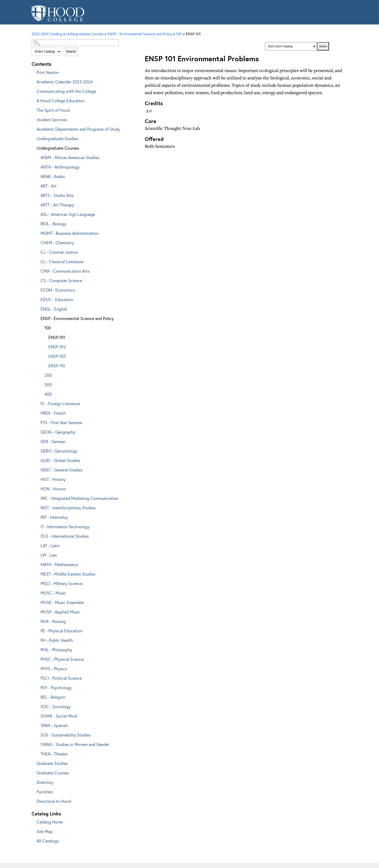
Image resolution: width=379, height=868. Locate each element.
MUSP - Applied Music (60, 612)
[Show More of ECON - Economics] (37, 289)
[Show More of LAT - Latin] (37, 545)
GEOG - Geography (58, 432)
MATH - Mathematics (59, 564)
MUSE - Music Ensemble (62, 602)
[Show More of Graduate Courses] (33, 772)
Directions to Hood (54, 801)
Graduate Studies (52, 763)
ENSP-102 (57, 347)
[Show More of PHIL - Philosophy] (37, 649)
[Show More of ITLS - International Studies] (37, 535)
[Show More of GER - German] (37, 441)
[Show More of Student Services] (33, 119)
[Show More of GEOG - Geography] (37, 431)
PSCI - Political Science (61, 678)
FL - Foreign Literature (60, 403)
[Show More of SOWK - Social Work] (37, 715)
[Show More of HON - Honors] (37, 488)
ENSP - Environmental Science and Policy (140, 34)
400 (48, 394)
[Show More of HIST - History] (37, 478)
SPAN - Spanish (54, 725)
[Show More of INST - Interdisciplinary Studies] (37, 507)
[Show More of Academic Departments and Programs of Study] (33, 128)
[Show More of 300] (41, 384)
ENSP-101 (57, 337)
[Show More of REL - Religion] (37, 696)
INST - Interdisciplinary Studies (68, 508)
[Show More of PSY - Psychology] (37, 687)
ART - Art (49, 186)
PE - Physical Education (61, 631)
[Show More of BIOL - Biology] (37, 223)
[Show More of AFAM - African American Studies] (37, 157)
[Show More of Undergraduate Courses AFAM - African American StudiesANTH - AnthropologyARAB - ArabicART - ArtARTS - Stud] (33, 147)
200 (48, 375)
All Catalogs (48, 841)
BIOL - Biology (53, 224)
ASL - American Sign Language (68, 214)
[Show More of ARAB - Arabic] (37, 176)
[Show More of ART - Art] (37, 185)
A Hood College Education (61, 101)
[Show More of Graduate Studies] (33, 762)
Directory (45, 782)
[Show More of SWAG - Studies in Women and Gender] (37, 743)
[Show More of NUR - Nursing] (37, 620)
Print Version (48, 72)
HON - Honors (53, 489)
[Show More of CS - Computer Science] (37, 280)
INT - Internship (54, 517)
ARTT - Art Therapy (57, 205)
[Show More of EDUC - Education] (37, 299)
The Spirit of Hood (53, 110)
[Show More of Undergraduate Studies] (33, 138)
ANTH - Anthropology (60, 167)
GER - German (53, 441)
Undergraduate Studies (57, 138)
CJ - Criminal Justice (59, 252)
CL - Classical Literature (62, 262)
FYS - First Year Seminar (61, 422)
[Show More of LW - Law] (37, 554)
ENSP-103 (57, 356)
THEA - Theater (54, 754)
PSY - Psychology (56, 687)
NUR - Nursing (53, 621)
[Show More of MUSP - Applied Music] (37, 611)
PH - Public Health (57, 640)
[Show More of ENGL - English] (37, 308)
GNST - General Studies (61, 470)
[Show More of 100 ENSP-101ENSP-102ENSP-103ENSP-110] (41, 327)
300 (48, 385)
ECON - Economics (58, 290)
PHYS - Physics (54, 669)
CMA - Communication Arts (65, 271)
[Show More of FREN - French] (37, 412)
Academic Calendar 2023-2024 (65, 82)
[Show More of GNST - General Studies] (37, 469)
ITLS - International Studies (65, 536)
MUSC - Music (53, 593)
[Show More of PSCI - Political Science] (37, 677)
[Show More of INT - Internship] (37, 516)
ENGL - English (54, 309)
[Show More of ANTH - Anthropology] (37, 166)
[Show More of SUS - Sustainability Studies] (37, 734)
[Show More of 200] (41, 374)
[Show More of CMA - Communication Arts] (37, 270)
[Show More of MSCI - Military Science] (37, 583)
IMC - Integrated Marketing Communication (79, 498)
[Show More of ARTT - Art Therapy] (37, 204)
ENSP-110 (57, 366)
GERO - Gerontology (59, 451)
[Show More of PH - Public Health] (37, 639)
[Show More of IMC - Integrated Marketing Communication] (37, 497)
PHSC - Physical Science (62, 659)
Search (71, 52)
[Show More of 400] (41, 393)
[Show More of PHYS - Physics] (37, 668)
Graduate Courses (53, 773)
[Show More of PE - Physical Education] (37, 630)
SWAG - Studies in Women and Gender (75, 744)
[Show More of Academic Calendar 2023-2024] (33, 81)
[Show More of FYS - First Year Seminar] (37, 422)
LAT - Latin (50, 545)
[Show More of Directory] (33, 781)
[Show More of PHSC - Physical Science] (37, 658)
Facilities (45, 792)
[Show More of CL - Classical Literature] (37, 261)
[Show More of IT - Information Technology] (37, 526)
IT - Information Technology (65, 527)
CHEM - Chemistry (57, 243)
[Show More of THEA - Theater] (37, 753)
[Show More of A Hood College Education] (33, 100)
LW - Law (49, 555)
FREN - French (53, 413)
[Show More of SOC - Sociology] (37, 706)
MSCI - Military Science (61, 583)
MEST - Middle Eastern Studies (68, 574)
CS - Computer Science (61, 280)
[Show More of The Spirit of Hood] (33, 109)
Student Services (52, 120)
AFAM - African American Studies (70, 157)
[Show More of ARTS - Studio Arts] (37, 194)
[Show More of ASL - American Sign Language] (37, 213)
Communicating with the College (66, 91)
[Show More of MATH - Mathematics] (37, 564)
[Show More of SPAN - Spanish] (37, 725)
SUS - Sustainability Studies (66, 735)
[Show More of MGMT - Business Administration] (37, 232)
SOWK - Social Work (59, 716)
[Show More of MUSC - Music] (37, 592)
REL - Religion (53, 697)
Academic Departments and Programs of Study (78, 129)
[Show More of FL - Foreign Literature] (37, 403)
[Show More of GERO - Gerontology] (37, 450)
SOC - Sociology (56, 706)
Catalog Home (50, 822)
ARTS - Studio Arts (57, 195)
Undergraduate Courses (58, 148)
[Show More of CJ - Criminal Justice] (37, 251)
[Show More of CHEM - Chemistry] (37, 242)
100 (179, 34)
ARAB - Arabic (53, 176)
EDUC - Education (57, 299)
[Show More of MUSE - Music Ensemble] (37, 601)
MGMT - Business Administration (69, 233)
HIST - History (53, 479)
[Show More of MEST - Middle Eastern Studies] (37, 573)
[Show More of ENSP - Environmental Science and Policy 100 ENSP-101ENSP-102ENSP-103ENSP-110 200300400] (37, 318)
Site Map (45, 831)
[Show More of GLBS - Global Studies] (37, 460)
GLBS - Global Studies (60, 460)
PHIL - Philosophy (56, 650)
